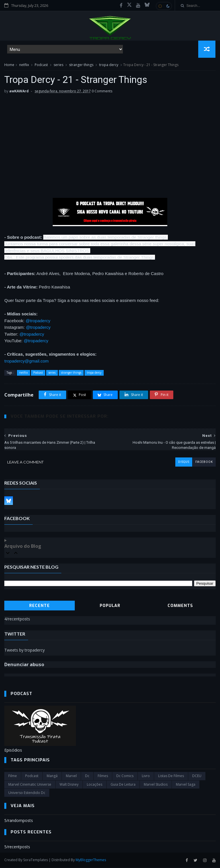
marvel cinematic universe (30, 785)
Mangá (52, 777)
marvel (71, 777)
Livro (146, 777)
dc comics (125, 777)
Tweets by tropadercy (24, 651)
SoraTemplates (36, 861)
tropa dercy (109, 65)
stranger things (81, 65)
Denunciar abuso (24, 665)
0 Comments (102, 92)
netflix (24, 65)
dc (87, 777)
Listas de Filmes (171, 777)
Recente (40, 607)
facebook (204, 463)
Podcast (41, 65)
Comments (180, 607)
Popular (110, 607)
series (58, 65)
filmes (103, 777)
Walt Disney (69, 785)
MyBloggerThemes (91, 861)
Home (9, 65)
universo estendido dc (27, 794)
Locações (95, 785)
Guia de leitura (123, 785)
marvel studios (156, 785)
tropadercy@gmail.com (26, 362)
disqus (184, 463)
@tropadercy (38, 321)
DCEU (197, 777)
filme (13, 777)
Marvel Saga (186, 785)
